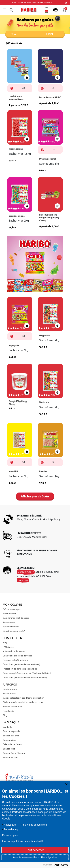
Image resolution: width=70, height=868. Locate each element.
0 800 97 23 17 (26, 572)
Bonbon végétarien (12, 731)
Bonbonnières (9, 740)
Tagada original (16, 149)
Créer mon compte (12, 609)
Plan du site (8, 711)
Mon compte (12, 605)
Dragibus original (47, 159)
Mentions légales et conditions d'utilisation (23, 698)
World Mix (44, 402)
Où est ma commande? (14, 631)
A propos (10, 685)
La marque (11, 722)
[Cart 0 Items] (65, 10)
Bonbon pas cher (11, 736)
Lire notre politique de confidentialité (23, 841)
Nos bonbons (9, 694)
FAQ (5, 643)
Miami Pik (13, 472)
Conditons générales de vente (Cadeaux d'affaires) (27, 673)
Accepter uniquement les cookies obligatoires (35, 857)
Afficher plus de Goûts (35, 496)
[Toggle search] (11, 10)
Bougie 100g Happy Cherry (18, 403)
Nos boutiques (10, 689)
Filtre (50, 34)
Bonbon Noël (9, 749)
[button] (46, 10)
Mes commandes (11, 627)
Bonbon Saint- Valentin (14, 753)
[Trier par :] (20, 34)
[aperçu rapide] (27, 140)
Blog (5, 715)
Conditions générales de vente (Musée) (22, 665)
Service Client (13, 638)
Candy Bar (8, 727)
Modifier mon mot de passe (16, 618)
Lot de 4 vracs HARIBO (50, 98)
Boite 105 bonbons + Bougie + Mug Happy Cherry (49, 218)
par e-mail (23, 580)
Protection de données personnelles (20, 669)
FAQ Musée (8, 647)
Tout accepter (35, 850)
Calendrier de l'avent (12, 745)
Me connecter (9, 614)
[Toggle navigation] (4, 10)
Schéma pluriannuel (12, 707)
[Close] (66, 3)
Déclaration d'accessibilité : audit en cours (23, 702)
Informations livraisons (14, 651)
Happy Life (14, 346)
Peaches (43, 472)
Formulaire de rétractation (15, 660)
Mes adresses (9, 622)
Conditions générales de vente (17, 656)
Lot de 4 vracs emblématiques (16, 98)
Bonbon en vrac (10, 758)
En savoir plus (10, 835)
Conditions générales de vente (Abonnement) (25, 678)
